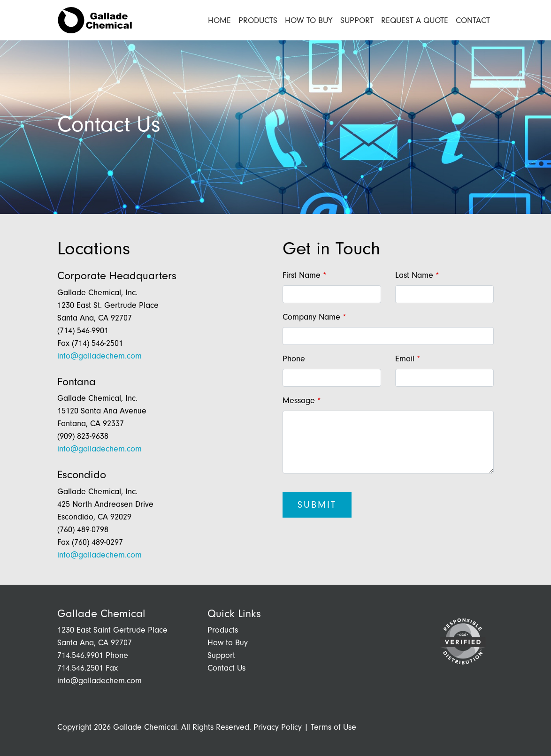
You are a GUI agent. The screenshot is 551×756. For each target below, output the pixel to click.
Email (405, 359)
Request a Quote (415, 20)
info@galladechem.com (99, 356)
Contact (475, 19)
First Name (302, 275)
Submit (317, 505)
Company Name (311, 317)
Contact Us (226, 668)
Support (357, 20)
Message (299, 401)
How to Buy (309, 20)
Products (258, 20)
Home (219, 20)
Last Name (414, 275)
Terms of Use (333, 727)
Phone (294, 359)
